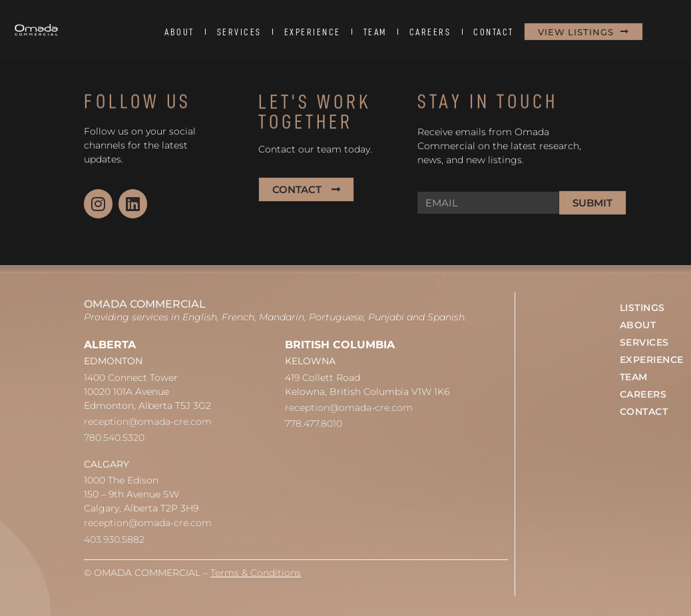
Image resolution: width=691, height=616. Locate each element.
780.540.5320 (114, 438)
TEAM (375, 32)
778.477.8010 (314, 424)
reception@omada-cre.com (148, 422)
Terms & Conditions (256, 573)
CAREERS (430, 32)
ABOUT (179, 32)
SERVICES (239, 32)
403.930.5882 (114, 539)
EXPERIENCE (313, 32)
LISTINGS (642, 308)
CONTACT (494, 32)
